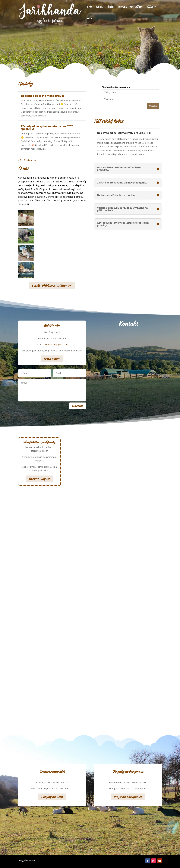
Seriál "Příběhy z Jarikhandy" (52, 286)
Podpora (122, 6)
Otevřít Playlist (39, 479)
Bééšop (150, 6)
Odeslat (153, 106)
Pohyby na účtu (52, 797)
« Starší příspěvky (27, 160)
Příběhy (111, 6)
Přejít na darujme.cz (128, 797)
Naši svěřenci (137, 6)
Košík (90, 18)
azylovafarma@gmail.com (55, 344)
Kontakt (100, 6)
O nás (90, 6)
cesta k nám (52, 359)
